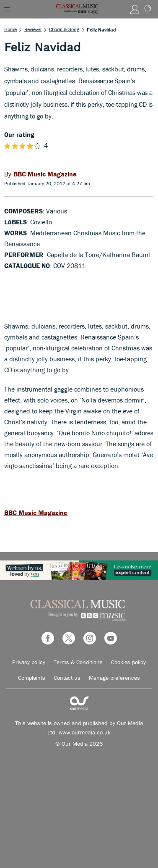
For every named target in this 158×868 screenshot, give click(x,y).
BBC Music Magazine (36, 513)
